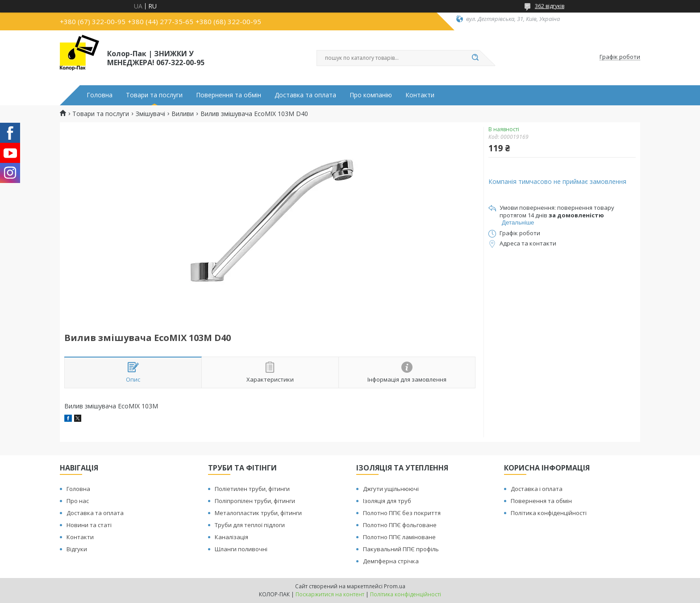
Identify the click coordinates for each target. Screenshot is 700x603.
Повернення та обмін (229, 95)
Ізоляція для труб (387, 501)
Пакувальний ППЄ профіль (401, 549)
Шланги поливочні (241, 549)
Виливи (183, 114)
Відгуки (77, 549)
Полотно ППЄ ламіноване (399, 537)
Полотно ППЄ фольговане (400, 525)
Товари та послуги (154, 95)
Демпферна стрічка (391, 561)
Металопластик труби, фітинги (258, 513)
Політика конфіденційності (549, 513)
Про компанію (371, 95)
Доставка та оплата (305, 95)
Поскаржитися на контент (330, 594)
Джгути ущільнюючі (391, 489)
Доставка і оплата (537, 489)
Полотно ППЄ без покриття (402, 513)
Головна (100, 95)
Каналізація (231, 537)
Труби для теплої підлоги (250, 525)
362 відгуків (550, 6)
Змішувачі (150, 114)
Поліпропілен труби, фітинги (255, 501)
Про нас (78, 501)
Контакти (420, 95)
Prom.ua (395, 586)
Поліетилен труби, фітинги (252, 489)
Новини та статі (89, 525)
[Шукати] (475, 58)
